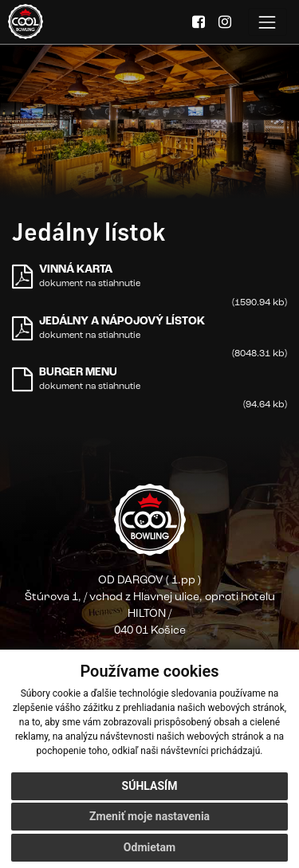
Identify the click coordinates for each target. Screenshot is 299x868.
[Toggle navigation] (268, 22)
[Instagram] (225, 24)
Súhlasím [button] (150, 786)
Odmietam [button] (149, 847)
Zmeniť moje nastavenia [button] (149, 816)
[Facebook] (199, 24)
